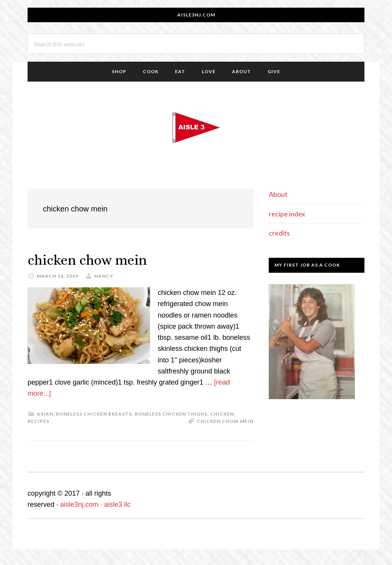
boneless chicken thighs (171, 414)
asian (45, 414)
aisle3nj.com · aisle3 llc (95, 504)
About (278, 194)
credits (279, 233)
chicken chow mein (87, 260)
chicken (222, 414)
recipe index (287, 214)
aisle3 (196, 128)
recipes (38, 421)
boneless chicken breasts (94, 414)
